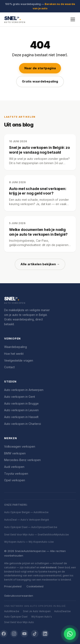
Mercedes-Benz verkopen (22, 460)
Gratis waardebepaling (40, 81)
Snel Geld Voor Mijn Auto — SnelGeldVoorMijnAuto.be (36, 535)
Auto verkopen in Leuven (21, 410)
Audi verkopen (14, 467)
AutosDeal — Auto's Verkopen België (27, 520)
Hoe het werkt (14, 354)
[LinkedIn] (45, 634)
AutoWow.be (12, 611)
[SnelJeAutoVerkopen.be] (40, 301)
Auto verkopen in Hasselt (21, 417)
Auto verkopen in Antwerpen (24, 390)
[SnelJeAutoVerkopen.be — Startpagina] (15, 19)
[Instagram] (14, 634)
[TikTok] (35, 634)
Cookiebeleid (35, 586)
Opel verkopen (15, 480)
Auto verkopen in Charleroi (23, 424)
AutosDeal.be (62, 611)
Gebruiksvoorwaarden (19, 596)
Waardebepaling (16, 347)
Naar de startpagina (40, 68)
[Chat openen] (70, 634)
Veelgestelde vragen (19, 360)
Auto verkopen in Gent (20, 397)
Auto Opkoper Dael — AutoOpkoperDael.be (31, 527)
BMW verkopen (15, 453)
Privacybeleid (13, 586)
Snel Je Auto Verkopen (37, 611)
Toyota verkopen (16, 474)
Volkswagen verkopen (20, 446)
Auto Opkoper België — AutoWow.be (26, 512)
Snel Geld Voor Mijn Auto (19, 622)
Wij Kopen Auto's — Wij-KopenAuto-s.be (29, 542)
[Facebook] (4, 634)
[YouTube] (24, 634)
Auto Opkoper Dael (16, 617)
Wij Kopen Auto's (42, 617)
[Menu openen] (73, 19)
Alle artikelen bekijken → (40, 264)
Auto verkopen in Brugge (21, 403)
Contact (9, 367)
